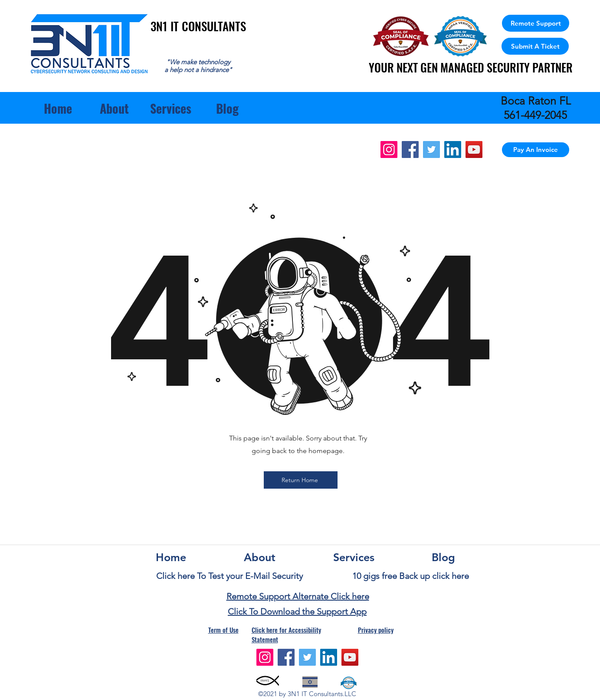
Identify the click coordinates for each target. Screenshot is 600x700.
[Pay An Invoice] (536, 150)
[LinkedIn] (453, 150)
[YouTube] (474, 150)
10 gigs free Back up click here (411, 576)
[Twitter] (431, 150)
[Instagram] (389, 150)
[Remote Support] (536, 23)
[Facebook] (410, 150)
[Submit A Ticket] (535, 46)
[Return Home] (301, 480)
